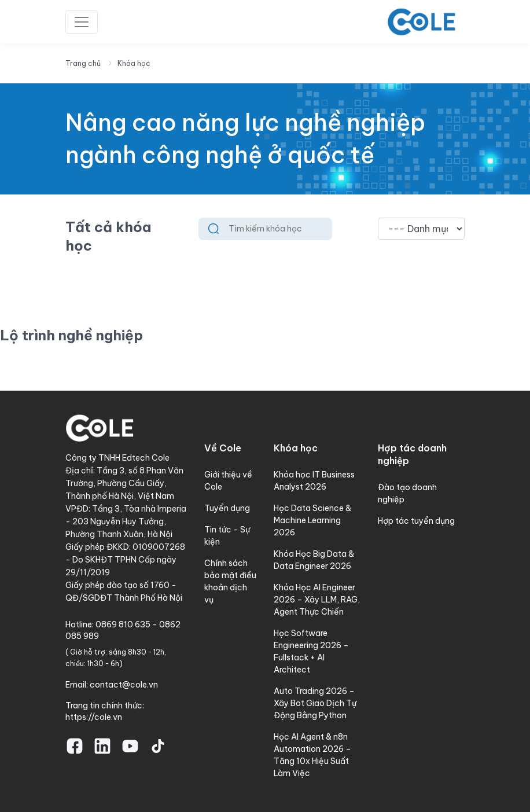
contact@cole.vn (124, 685)
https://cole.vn (94, 717)
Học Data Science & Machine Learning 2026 (312, 520)
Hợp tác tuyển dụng (416, 521)
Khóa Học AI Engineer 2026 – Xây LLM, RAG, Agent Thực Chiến (317, 600)
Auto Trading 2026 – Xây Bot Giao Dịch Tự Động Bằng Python (315, 703)
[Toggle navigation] (82, 22)
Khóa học (134, 63)
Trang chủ (83, 63)
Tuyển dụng (227, 508)
